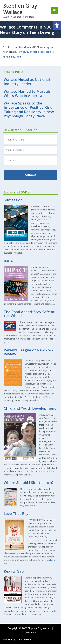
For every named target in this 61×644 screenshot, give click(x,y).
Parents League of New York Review (29, 352)
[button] (57, 25)
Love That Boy (16, 514)
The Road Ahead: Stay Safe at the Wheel (29, 314)
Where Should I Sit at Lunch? (29, 483)
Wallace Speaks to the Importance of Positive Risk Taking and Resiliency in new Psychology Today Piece (29, 110)
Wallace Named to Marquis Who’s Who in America (27, 93)
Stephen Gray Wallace (20, 9)
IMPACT (10, 261)
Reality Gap (14, 571)
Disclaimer (30, 632)
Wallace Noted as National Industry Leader (27, 82)
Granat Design (24, 639)
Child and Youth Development (30, 408)
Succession (13, 200)
